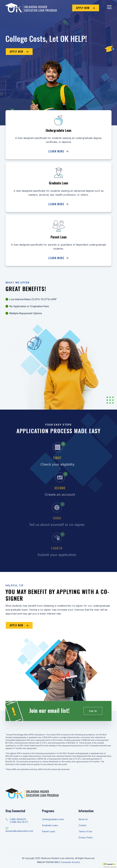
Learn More (59, 151)
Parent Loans (49, 831)
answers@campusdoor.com (19, 831)
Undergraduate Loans (53, 819)
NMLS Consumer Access (67, 862)
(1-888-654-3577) (19, 822)
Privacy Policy (86, 837)
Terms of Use (85, 831)
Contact (82, 825)
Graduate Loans (50, 825)
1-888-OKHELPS (18, 819)
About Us (83, 819)
